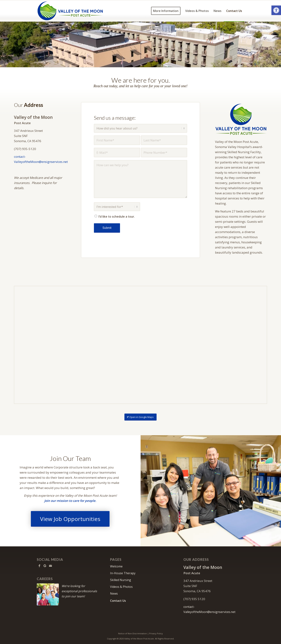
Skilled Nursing (121, 580)
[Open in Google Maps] (140, 417)
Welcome (116, 566)
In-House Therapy (123, 573)
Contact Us (118, 601)
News (114, 594)
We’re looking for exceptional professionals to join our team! (79, 591)
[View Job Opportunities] (70, 519)
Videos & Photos (121, 587)
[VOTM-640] (241, 119)
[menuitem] (166, 11)
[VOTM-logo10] (70, 11)
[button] (276, 10)
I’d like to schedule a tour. (117, 217)
